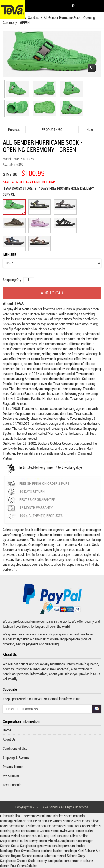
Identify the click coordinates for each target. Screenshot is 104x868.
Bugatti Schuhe (22, 856)
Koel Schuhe (86, 851)
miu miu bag (40, 836)
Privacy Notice (13, 767)
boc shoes (59, 826)
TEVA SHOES (13, 188)
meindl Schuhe (67, 856)
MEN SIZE (10, 254)
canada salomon (44, 856)
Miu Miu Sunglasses (62, 841)
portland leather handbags (59, 851)
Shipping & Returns (16, 757)
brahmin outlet (18, 841)
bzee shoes (32, 816)
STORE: (18, 188)
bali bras (46, 816)
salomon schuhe (26, 821)
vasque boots (83, 821)
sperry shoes (38, 841)
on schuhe (45, 821)
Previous (14, 129)
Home (7, 730)
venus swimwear (63, 831)
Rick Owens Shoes (27, 851)
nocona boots (18, 826)
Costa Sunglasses (24, 846)
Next (90, 129)
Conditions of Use (15, 748)
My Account (11, 776)
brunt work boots (78, 826)
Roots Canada (41, 831)
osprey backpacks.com (54, 861)
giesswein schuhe (49, 846)
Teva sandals (83, 413)
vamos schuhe (63, 821)
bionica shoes (63, 816)
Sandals (34, 17)
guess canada (21, 831)
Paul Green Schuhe (23, 866)
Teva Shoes (22, 626)
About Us (9, 739)
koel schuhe (58, 836)
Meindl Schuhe (21, 836)
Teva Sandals (12, 785)
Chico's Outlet (27, 861)
